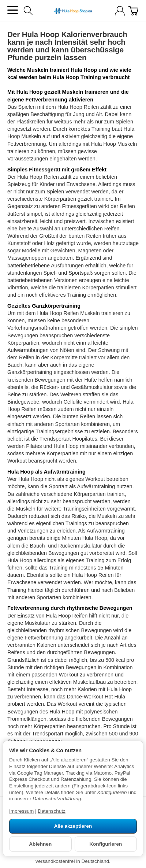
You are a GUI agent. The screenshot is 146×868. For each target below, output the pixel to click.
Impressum (21, 811)
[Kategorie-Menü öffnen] (13, 10)
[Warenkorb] (133, 11)
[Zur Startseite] (73, 11)
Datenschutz (52, 811)
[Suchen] (28, 11)
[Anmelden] (120, 11)
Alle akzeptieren (73, 826)
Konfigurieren (106, 844)
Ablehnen (40, 844)
